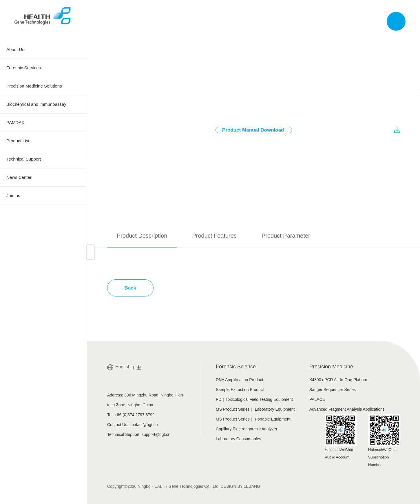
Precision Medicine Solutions (43, 86)
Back (130, 288)
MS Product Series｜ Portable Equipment (253, 419)
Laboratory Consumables (238, 439)
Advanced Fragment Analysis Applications (347, 409)
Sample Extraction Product (240, 390)
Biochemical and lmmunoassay (43, 104)
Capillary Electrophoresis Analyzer (246, 429)
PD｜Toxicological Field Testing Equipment (254, 399)
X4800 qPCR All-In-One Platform (339, 380)
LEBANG (252, 486)
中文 (355, 21)
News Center (43, 177)
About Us (43, 50)
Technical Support (43, 159)
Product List (43, 141)
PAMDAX (43, 123)
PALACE (317, 399)
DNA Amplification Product (239, 380)
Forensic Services (43, 68)
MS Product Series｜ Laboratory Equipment (255, 409)
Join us (43, 196)
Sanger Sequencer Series (333, 390)
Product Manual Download (257, 130)
